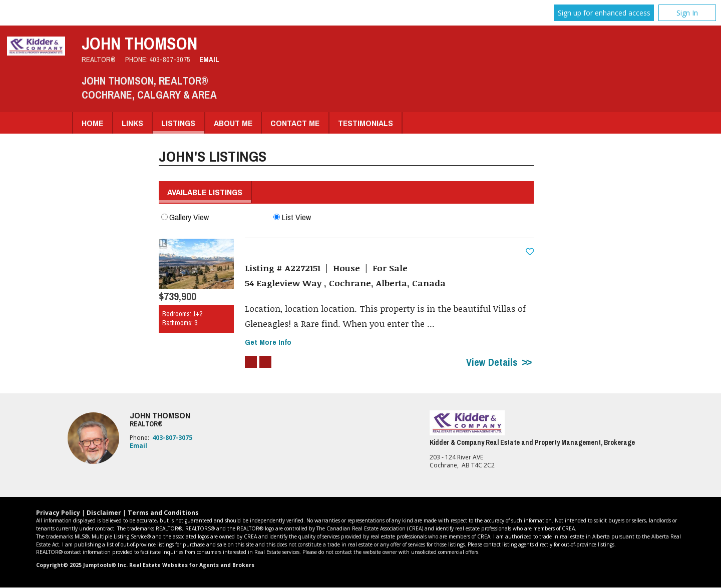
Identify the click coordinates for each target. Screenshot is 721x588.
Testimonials (366, 123)
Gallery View (185, 217)
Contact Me (295, 123)
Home (92, 123)
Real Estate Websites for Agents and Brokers (192, 565)
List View (292, 217)
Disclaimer (104, 513)
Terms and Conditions (163, 513)
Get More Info (268, 343)
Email (209, 60)
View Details (492, 363)
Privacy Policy (58, 513)
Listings (178, 123)
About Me (233, 123)
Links (132, 123)
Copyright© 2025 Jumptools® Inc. (82, 565)
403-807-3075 (170, 60)
